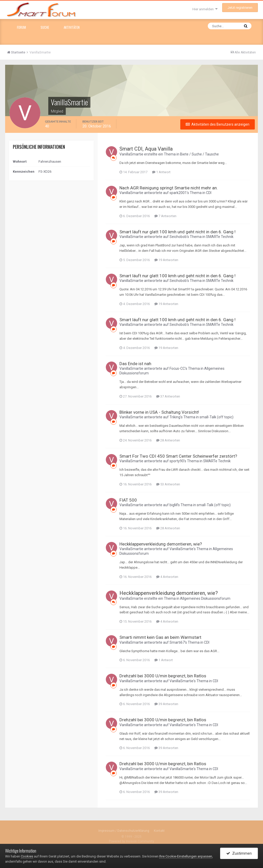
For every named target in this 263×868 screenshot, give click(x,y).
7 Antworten (165, 216)
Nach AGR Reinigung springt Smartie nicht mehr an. (169, 188)
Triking (175, 417)
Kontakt (159, 831)
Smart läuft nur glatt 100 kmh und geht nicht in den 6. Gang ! (177, 232)
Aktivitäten (72, 27)
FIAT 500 (128, 500)
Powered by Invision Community (131, 841)
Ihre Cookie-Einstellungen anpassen (186, 856)
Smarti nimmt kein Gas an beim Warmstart (160, 637)
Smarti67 (177, 642)
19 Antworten (166, 260)
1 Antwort (161, 172)
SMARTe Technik (220, 237)
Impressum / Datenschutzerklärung (124, 831)
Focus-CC (177, 368)
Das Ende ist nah (135, 364)
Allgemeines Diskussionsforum (205, 598)
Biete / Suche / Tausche (199, 154)
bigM (173, 505)
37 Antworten (168, 396)
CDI (209, 193)
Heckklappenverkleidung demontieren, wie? (161, 544)
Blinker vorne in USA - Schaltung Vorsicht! (159, 412)
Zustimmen (239, 853)
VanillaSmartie (131, 154)
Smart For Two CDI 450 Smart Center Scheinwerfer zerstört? (178, 456)
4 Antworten (167, 577)
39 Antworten (166, 704)
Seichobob (178, 237)
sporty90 (177, 461)
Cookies (27, 856)
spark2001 (178, 193)
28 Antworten (168, 440)
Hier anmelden (205, 9)
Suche (45, 27)
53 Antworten (168, 484)
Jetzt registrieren (240, 8)
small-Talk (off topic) (217, 417)
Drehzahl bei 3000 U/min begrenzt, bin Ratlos (163, 676)
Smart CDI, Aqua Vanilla (146, 149)
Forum (21, 27)
